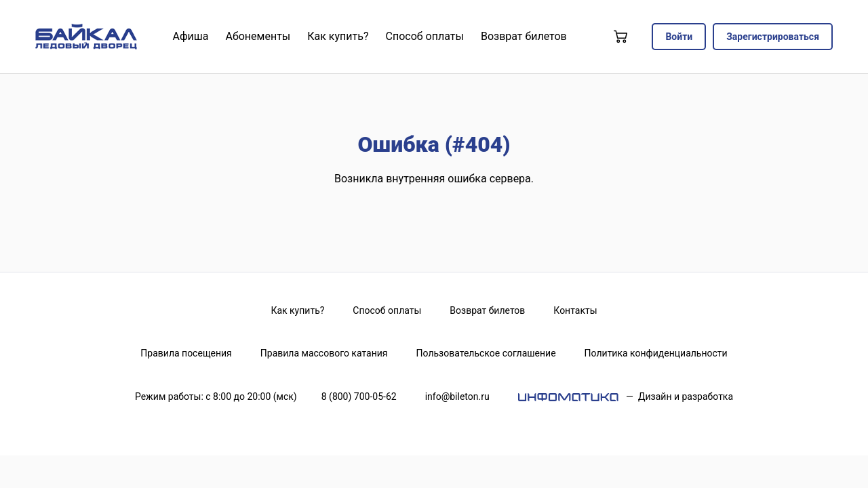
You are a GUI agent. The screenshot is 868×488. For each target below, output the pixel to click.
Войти (679, 37)
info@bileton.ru (457, 396)
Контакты (575, 310)
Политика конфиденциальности (656, 353)
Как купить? (297, 310)
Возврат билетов (487, 310)
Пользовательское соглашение (486, 353)
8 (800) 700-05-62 (359, 396)
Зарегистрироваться (773, 37)
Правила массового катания (324, 353)
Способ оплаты (387, 310)
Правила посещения (186, 353)
